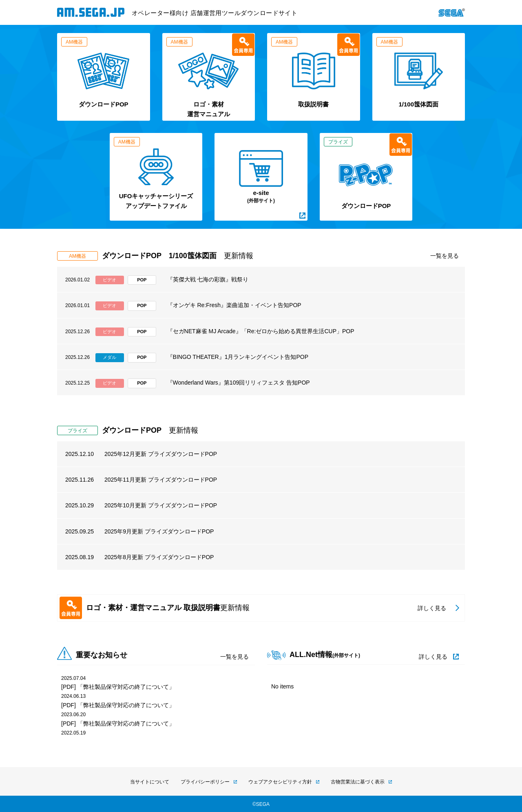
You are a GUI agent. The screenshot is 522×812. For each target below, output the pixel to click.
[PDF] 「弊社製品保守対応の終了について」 (118, 687)
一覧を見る (445, 256)
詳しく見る (433, 657)
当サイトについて (150, 782)
